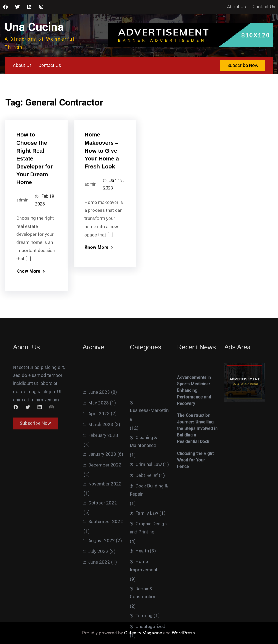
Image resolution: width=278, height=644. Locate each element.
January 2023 (102, 524)
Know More (28, 281)
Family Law (147, 607)
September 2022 (106, 592)
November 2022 (105, 554)
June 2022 (99, 632)
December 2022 (105, 535)
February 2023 (103, 505)
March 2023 (101, 495)
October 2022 (103, 573)
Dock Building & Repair (149, 584)
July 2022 (98, 621)
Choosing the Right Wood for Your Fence (195, 498)
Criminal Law (149, 559)
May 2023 (99, 473)
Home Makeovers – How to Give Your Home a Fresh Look (102, 159)
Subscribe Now (243, 65)
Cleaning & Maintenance (143, 536)
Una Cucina (34, 27)
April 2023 (99, 484)
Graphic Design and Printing (148, 622)
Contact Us (264, 7)
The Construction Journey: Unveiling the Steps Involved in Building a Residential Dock (197, 466)
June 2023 (99, 462)
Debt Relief (147, 570)
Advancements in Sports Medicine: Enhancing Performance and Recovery (194, 428)
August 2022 (102, 611)
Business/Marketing (149, 509)
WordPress (183, 633)
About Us (236, 7)
